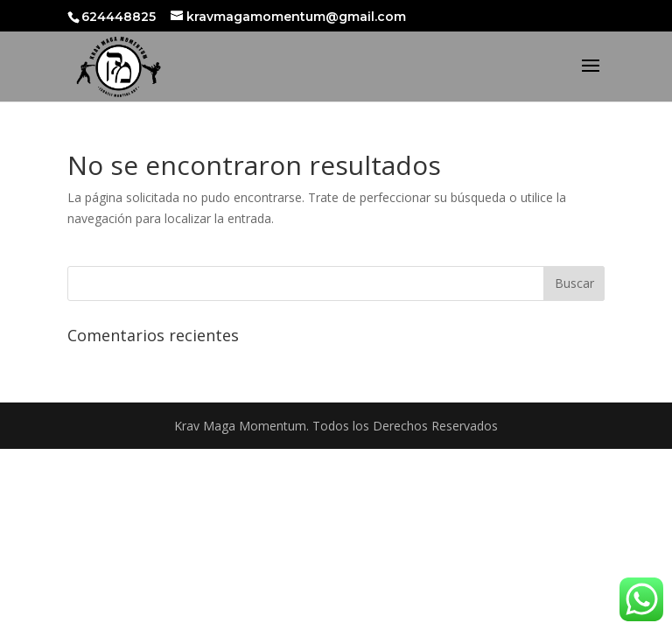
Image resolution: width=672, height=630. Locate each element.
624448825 (120, 17)
